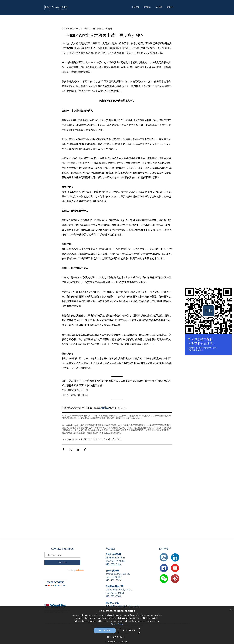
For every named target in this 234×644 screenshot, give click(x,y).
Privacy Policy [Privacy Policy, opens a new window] (117, 624)
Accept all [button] (105, 630)
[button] (164, 579)
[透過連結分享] (85, 449)
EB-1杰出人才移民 (113, 439)
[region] (208, 322)
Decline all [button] (129, 630)
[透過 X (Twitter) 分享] (71, 449)
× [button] (231, 610)
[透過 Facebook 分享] (63, 449)
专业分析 (98, 439)
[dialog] (117, 625)
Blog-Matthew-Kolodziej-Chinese (77, 439)
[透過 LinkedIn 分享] (78, 449)
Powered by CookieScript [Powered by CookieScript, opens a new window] (117, 642)
